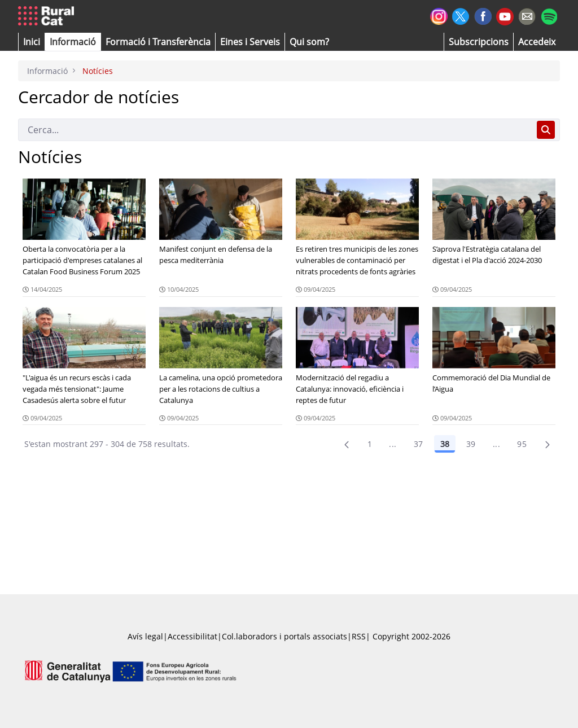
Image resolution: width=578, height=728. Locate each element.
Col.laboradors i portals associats (284, 636)
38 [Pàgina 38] (445, 444)
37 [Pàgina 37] (419, 444)
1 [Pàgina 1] (370, 444)
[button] (32, 42)
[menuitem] (158, 42)
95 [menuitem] (522, 444)
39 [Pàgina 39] (471, 444)
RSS (359, 636)
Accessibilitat (192, 636)
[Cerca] (275, 130)
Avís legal (145, 636)
